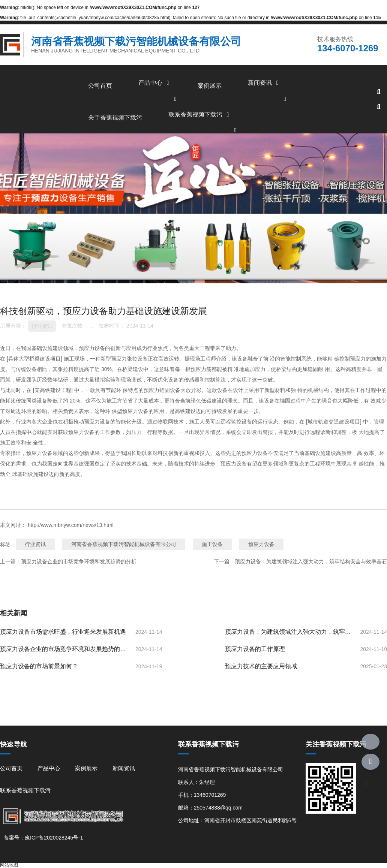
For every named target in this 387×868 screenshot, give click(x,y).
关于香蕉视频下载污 (115, 117)
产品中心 (155, 83)
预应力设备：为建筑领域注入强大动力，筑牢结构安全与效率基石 (311, 561)
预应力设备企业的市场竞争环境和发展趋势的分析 (79, 561)
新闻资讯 (264, 83)
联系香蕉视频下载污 (200, 114)
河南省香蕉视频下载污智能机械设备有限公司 (124, 544)
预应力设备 (261, 544)
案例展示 (210, 86)
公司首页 (100, 86)
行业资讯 (42, 326)
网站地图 (9, 865)
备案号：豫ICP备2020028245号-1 (43, 838)
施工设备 (212, 544)
